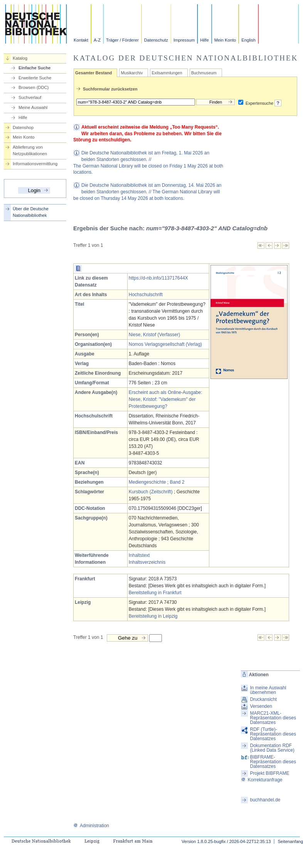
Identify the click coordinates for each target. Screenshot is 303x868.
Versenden (261, 706)
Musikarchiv (132, 73)
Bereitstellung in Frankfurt (155, 593)
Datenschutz (156, 40)
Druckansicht (263, 699)
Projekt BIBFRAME (269, 773)
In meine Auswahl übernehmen (268, 690)
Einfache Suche (35, 68)
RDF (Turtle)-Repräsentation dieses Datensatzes (273, 734)
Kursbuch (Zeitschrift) (151, 492)
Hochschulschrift (146, 295)
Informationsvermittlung (35, 164)
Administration (91, 826)
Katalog (20, 58)
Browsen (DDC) (34, 87)
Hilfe (204, 40)
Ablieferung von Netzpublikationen (30, 150)
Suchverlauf (30, 97)
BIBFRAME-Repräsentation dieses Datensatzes (273, 762)
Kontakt (81, 40)
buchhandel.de (265, 800)
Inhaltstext (139, 555)
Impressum (184, 40)
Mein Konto (225, 40)
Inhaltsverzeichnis (147, 562)
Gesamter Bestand (93, 73)
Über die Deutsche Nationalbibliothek (31, 212)
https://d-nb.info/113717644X (158, 278)
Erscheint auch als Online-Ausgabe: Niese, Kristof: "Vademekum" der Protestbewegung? (166, 399)
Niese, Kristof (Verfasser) (154, 335)
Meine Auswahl (33, 107)
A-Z (97, 40)
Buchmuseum (204, 73)
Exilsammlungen (167, 73)
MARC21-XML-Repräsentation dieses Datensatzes (273, 718)
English (248, 40)
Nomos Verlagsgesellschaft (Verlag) (165, 344)
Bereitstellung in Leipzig (153, 616)
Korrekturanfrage (262, 780)
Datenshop (23, 127)
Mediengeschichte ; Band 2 (157, 482)
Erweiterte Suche (35, 78)
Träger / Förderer (122, 40)
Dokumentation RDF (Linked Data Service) (272, 748)
